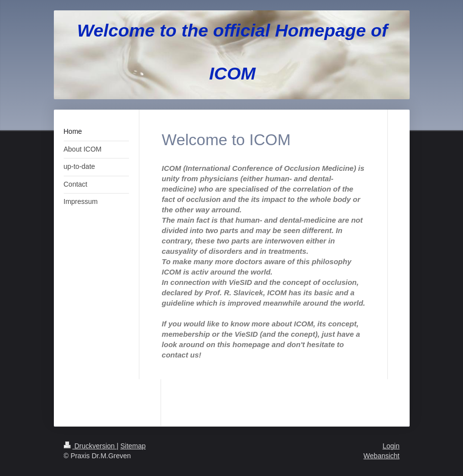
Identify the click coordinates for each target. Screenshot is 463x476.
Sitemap (133, 446)
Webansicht (382, 456)
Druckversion (90, 446)
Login (391, 446)
